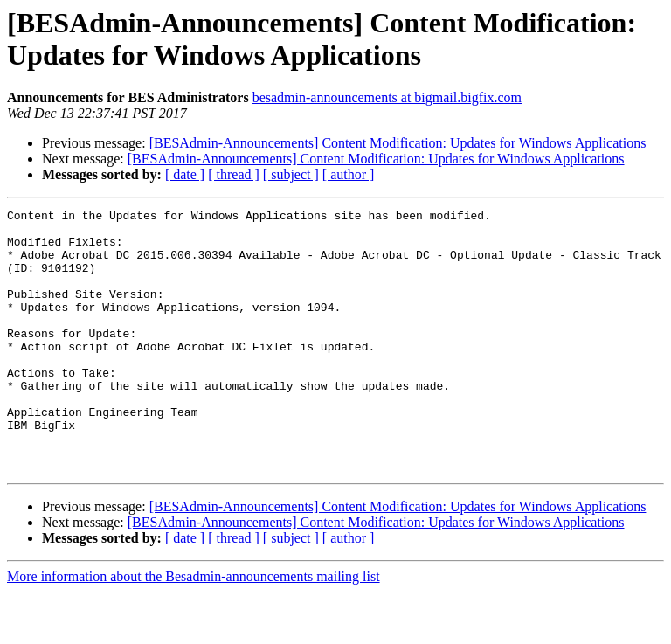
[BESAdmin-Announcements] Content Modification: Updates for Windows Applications (398, 143)
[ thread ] (234, 174)
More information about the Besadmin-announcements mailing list (194, 629)
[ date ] (185, 174)
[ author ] (349, 174)
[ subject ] (291, 174)
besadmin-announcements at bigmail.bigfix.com (387, 97)
